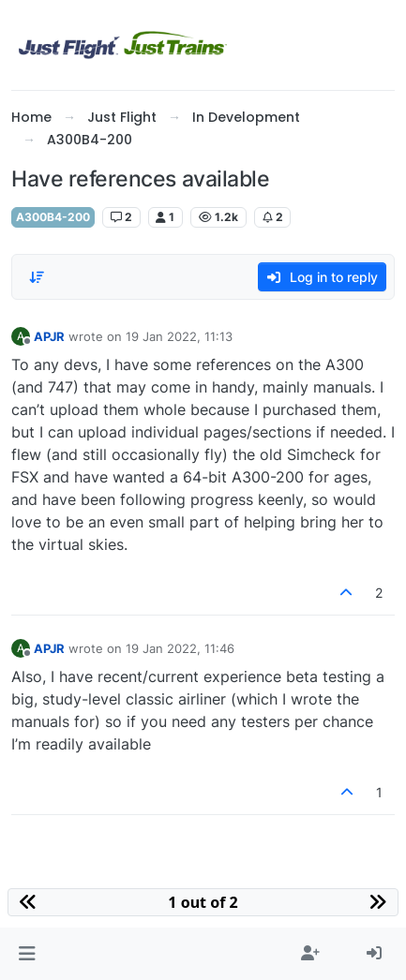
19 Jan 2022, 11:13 (179, 336)
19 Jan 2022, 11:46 (180, 648)
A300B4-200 (53, 217)
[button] (27, 954)
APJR (49, 336)
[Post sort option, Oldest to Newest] (37, 277)
